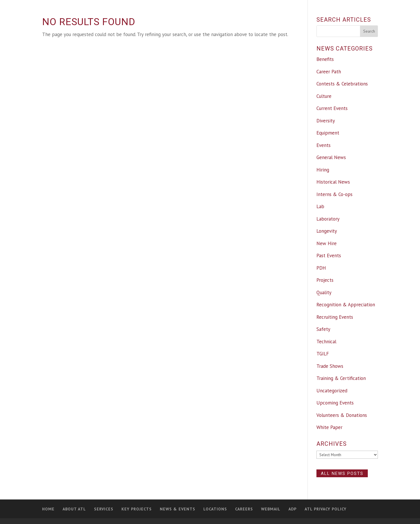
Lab (320, 206)
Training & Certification (341, 378)
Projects (325, 280)
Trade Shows (330, 366)
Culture (324, 96)
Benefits (325, 59)
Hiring (323, 170)
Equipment (328, 133)
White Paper (329, 427)
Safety (323, 329)
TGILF (323, 354)
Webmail (271, 509)
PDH (321, 268)
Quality (324, 292)
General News (331, 157)
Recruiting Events (335, 317)
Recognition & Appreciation (346, 305)
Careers (244, 509)
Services (104, 509)
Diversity (326, 121)
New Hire (327, 243)
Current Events (332, 108)
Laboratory (328, 219)
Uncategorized (332, 391)
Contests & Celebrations (342, 84)
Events (324, 145)
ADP (292, 509)
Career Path (329, 72)
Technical (326, 342)
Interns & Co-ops (334, 194)
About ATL (74, 509)
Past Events (329, 256)
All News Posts (342, 473)
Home (48, 509)
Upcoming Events (335, 403)
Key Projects (137, 509)
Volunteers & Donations (342, 415)
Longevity (327, 231)
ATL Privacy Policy (326, 509)
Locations (215, 509)
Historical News (333, 182)
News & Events (178, 509)
